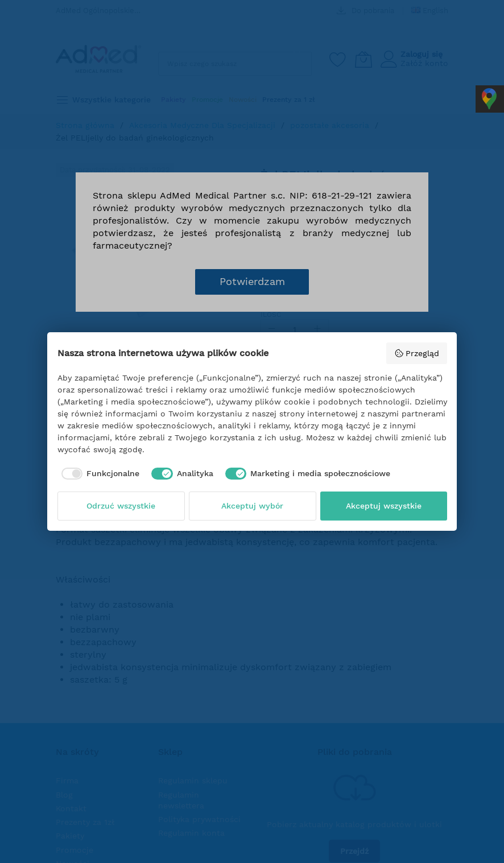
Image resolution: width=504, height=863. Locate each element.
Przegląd (417, 353)
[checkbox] (99, 474)
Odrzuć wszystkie (121, 506)
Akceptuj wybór (252, 506)
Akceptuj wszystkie (384, 506)
